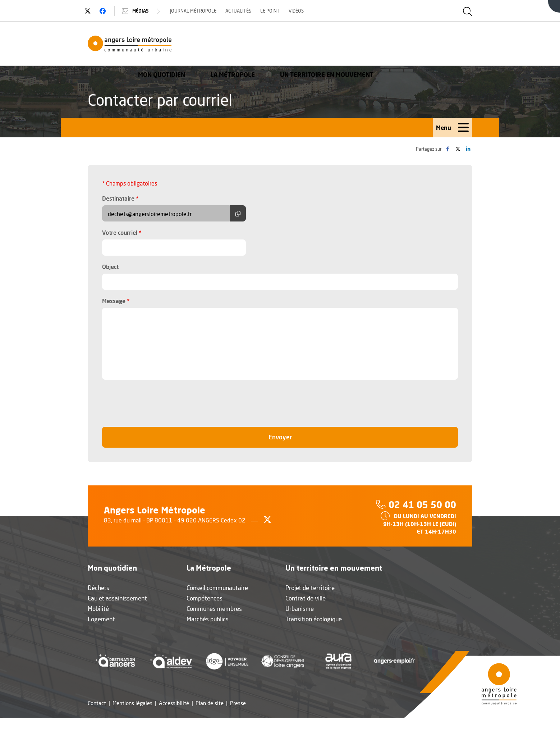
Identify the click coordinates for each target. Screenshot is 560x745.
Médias (145, 11)
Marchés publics (208, 620)
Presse (238, 704)
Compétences (205, 599)
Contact (97, 704)
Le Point (273, 11)
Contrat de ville (306, 599)
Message (116, 301)
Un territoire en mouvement (426, 45)
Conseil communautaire (217, 588)
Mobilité (98, 609)
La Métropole (331, 45)
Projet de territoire (310, 588)
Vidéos (299, 11)
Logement (101, 620)
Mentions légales (132, 704)
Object (110, 267)
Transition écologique (314, 620)
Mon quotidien (260, 45)
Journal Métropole (196, 11)
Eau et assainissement (117, 599)
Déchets (98, 588)
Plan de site (210, 704)
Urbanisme (300, 609)
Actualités (242, 11)
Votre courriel (122, 233)
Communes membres (214, 609)
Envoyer (296, 437)
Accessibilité (174, 704)
